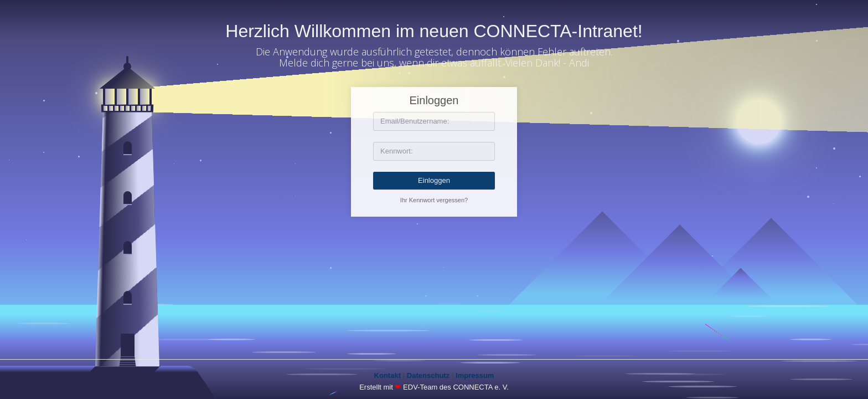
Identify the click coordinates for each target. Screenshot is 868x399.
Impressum (475, 375)
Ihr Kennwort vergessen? (434, 200)
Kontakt (387, 375)
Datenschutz (428, 375)
